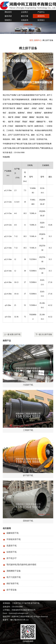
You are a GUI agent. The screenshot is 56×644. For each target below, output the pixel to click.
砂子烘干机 (35, 603)
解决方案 (25, 16)
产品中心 (41, 12)
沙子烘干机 (26, 603)
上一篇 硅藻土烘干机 (12, 334)
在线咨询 (25, 20)
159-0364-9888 (17, 607)
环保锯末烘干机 (14, 539)
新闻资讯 (41, 16)
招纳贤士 (8, 20)
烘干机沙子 (12, 558)
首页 (31, 40)
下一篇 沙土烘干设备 (44, 334)
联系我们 (41, 20)
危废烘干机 (12, 546)
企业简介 (25, 12)
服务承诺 (8, 16)
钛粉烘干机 (12, 552)
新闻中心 (38, 40)
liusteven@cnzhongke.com (18, 613)
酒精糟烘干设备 (14, 571)
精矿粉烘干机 (13, 583)
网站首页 (8, 12)
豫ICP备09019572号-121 (19, 620)
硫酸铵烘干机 (13, 533)
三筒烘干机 (17, 603)
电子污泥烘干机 (14, 577)
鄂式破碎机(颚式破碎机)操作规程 (21, 565)
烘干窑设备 (12, 590)
